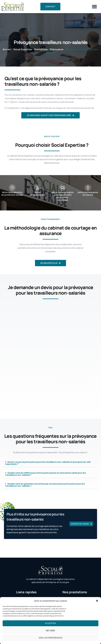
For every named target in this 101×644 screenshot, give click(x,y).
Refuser (50, 631)
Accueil (7, 49)
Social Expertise (23, 49)
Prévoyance (57, 49)
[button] (97, 601)
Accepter (51, 623)
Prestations (41, 49)
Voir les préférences (51, 638)
